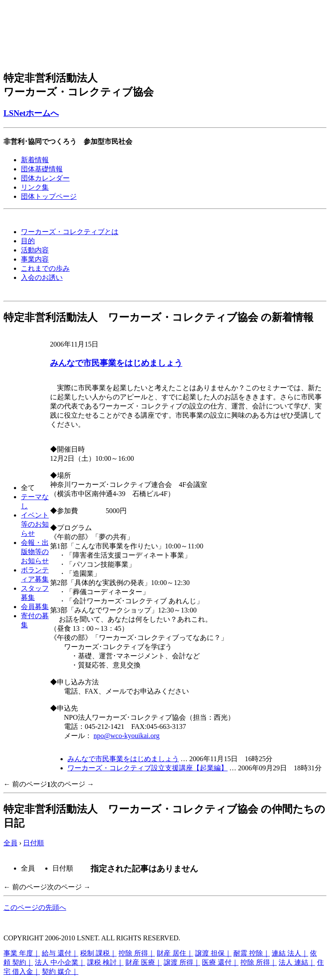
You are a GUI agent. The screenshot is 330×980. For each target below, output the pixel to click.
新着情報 (35, 160)
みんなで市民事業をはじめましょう (116, 363)
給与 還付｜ (60, 953)
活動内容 (35, 250)
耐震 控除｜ (252, 953)
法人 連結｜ (297, 962)
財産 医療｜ (144, 962)
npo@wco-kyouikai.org (127, 736)
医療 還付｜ (220, 962)
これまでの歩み (45, 268)
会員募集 (35, 607)
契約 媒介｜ (60, 971)
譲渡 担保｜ (213, 953)
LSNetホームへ (31, 113)
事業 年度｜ (22, 953)
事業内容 (35, 259)
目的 (28, 241)
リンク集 (35, 187)
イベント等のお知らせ (35, 524)
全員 (10, 843)
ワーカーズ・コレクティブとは (70, 232)
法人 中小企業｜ (60, 962)
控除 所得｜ (137, 953)
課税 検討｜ (105, 962)
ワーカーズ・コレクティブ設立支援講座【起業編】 (148, 768)
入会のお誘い (42, 277)
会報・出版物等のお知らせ (35, 552)
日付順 (34, 843)
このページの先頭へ (35, 907)
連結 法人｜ (290, 953)
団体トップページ (49, 196)
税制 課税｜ (98, 953)
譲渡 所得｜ (182, 962)
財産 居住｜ (175, 953)
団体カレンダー (45, 178)
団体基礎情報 (42, 169)
